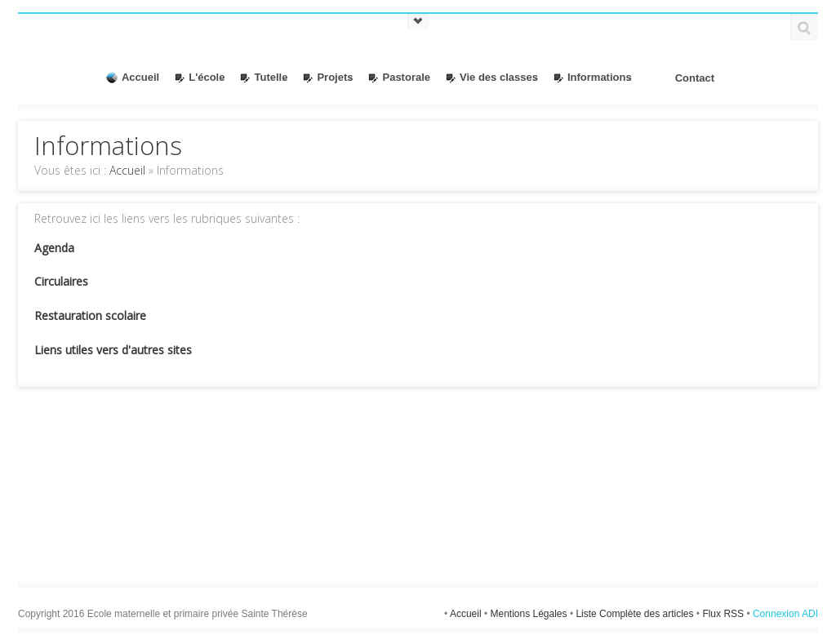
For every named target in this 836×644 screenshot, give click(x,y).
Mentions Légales (529, 614)
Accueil (127, 170)
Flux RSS (724, 614)
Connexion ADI (785, 614)
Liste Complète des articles (636, 614)
